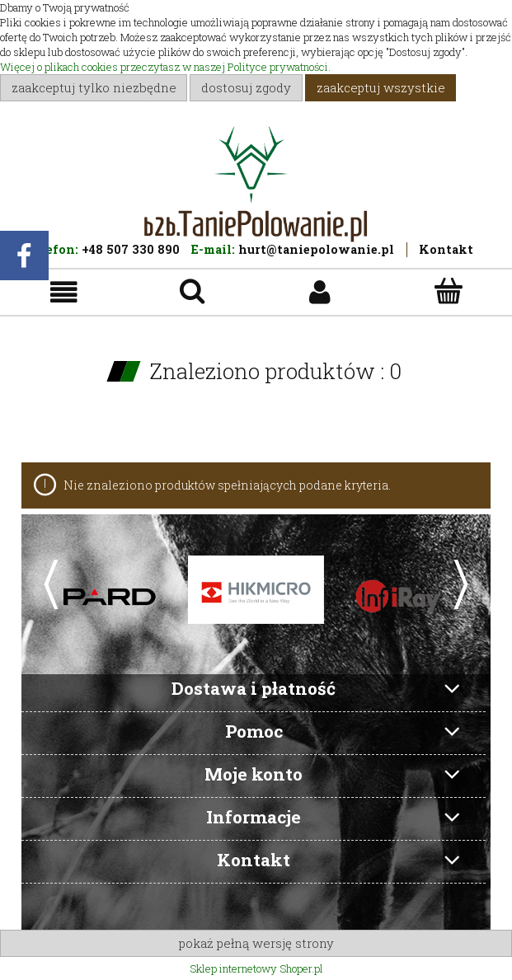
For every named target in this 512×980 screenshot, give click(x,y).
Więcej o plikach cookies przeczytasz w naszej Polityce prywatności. (165, 67)
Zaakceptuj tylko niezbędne (94, 87)
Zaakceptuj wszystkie (381, 87)
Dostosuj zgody (246, 87)
